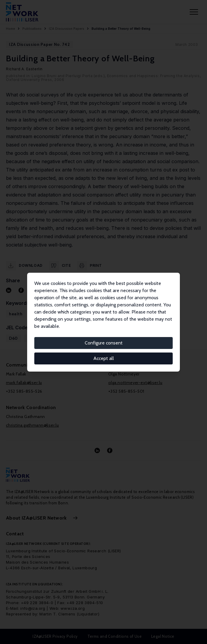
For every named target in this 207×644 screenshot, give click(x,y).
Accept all (104, 358)
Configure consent (104, 343)
